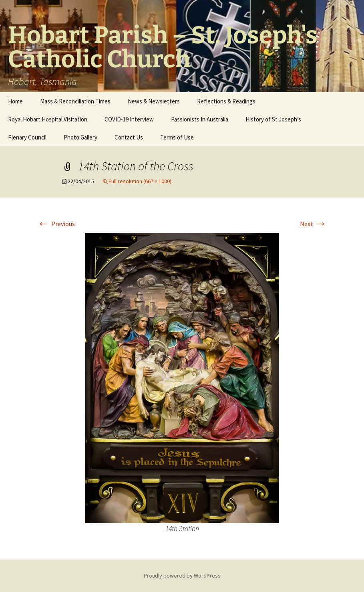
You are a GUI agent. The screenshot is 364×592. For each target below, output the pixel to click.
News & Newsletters (154, 101)
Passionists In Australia (200, 119)
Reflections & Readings (226, 101)
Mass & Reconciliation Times (75, 101)
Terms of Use (177, 137)
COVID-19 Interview (129, 119)
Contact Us (129, 137)
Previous (56, 224)
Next (314, 224)
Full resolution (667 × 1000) (140, 181)
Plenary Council (27, 137)
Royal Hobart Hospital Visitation (48, 119)
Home (15, 101)
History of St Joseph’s (273, 119)
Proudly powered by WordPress (182, 576)
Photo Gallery (80, 137)
